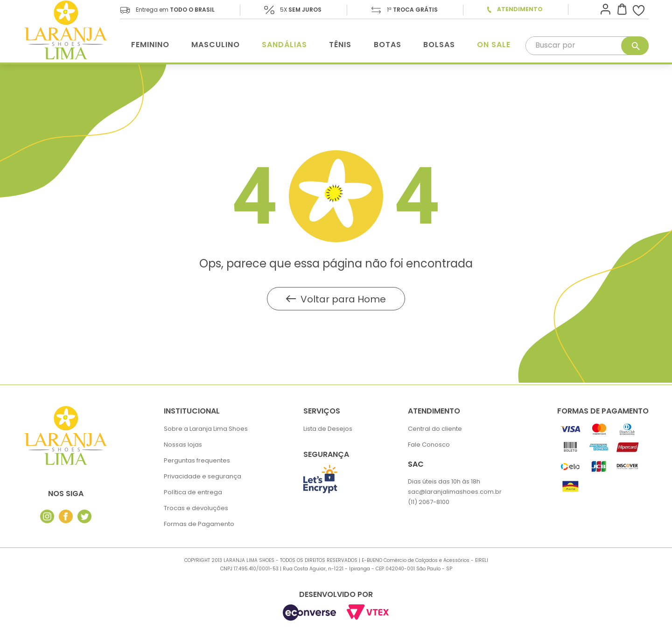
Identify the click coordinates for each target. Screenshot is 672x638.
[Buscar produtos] (635, 46)
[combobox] (587, 46)
